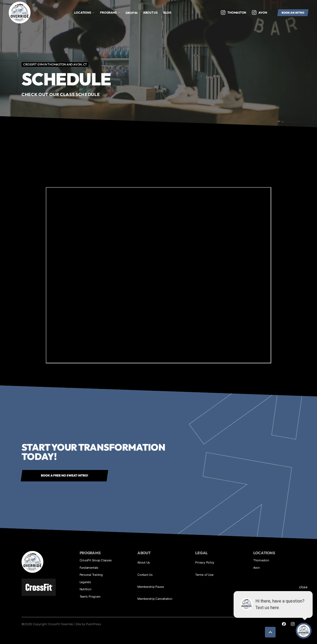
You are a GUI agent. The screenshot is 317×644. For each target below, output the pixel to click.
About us (150, 13)
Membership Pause (150, 587)
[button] (84, 13)
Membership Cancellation (155, 599)
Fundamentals (89, 568)
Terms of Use (204, 575)
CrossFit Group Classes (96, 560)
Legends (85, 582)
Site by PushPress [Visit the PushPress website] (88, 624)
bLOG (167, 13)
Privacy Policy (205, 562)
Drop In (131, 13)
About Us (144, 562)
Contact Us (145, 575)
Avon (256, 568)
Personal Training (91, 575)
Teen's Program (90, 597)
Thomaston (261, 560)
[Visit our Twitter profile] (223, 13)
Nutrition (85, 589)
